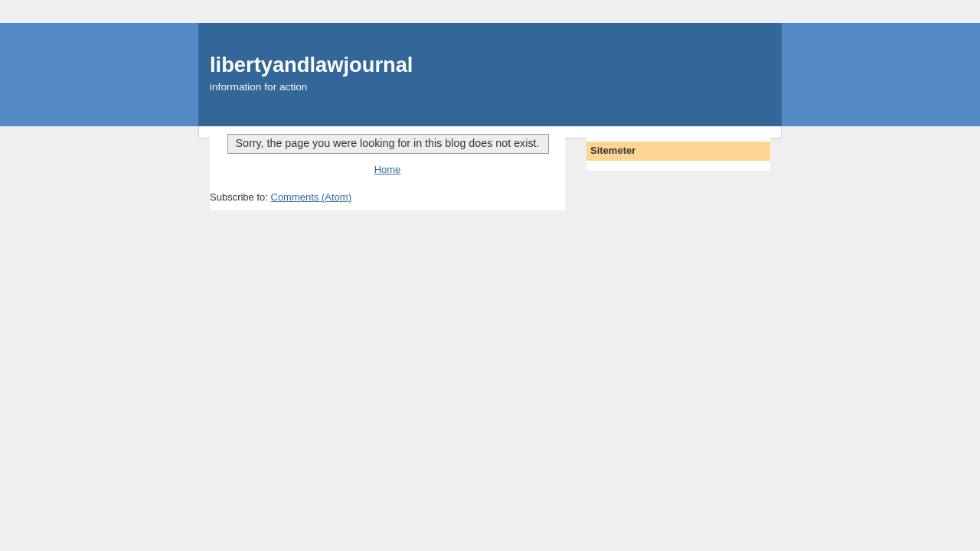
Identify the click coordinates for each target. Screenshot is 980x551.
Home (388, 170)
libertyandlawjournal (311, 65)
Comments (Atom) (311, 197)
